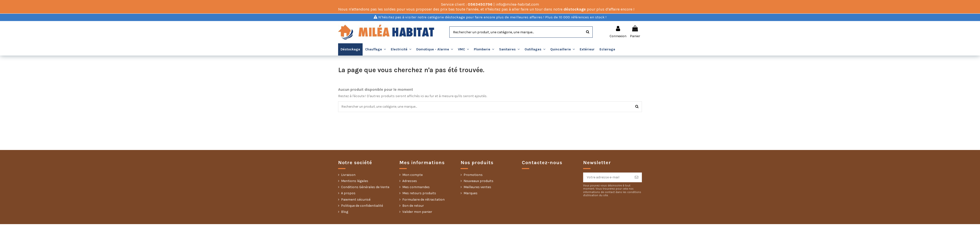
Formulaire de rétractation (423, 200)
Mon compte (412, 175)
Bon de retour (413, 206)
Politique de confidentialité (362, 206)
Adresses (410, 181)
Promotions (473, 175)
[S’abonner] (637, 178)
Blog (345, 212)
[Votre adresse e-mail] (607, 178)
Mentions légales (355, 181)
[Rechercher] (588, 32)
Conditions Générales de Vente (365, 188)
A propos (348, 194)
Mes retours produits (419, 194)
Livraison (348, 175)
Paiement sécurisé (356, 200)
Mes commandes (416, 188)
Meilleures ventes (477, 188)
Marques (471, 194)
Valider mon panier (417, 212)
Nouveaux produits (478, 181)
